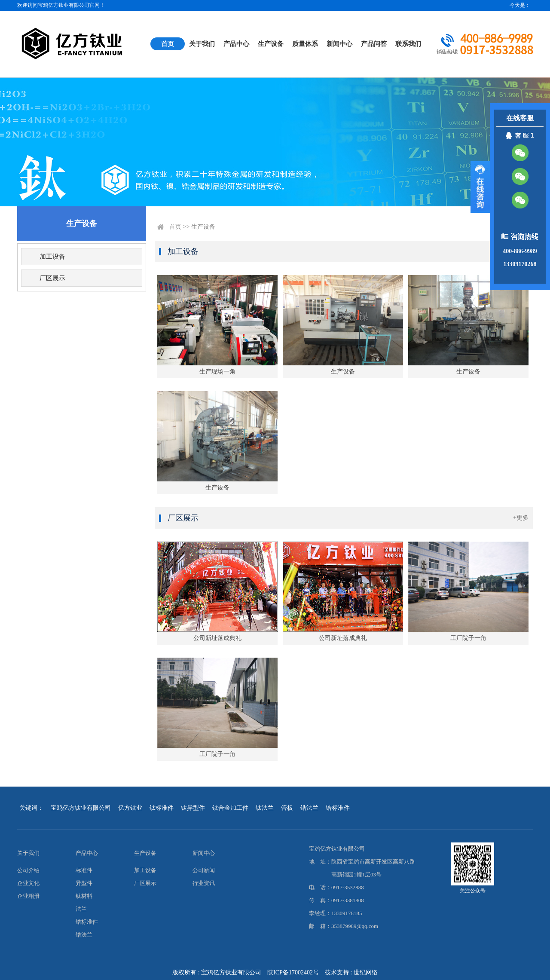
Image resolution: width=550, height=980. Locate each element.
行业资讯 (204, 883)
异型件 (84, 883)
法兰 (81, 909)
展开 (480, 187)
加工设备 (52, 257)
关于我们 (202, 44)
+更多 (521, 518)
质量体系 (305, 44)
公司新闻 (204, 870)
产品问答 (374, 44)
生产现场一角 (217, 372)
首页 (168, 44)
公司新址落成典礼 (217, 638)
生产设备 (271, 44)
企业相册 (28, 896)
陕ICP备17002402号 (293, 972)
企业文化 (28, 883)
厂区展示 (52, 278)
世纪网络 (366, 972)
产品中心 (236, 44)
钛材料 (84, 896)
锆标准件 (87, 922)
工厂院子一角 (468, 638)
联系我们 (408, 44)
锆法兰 (84, 935)
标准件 (84, 870)
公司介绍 (28, 870)
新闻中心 (339, 44)
